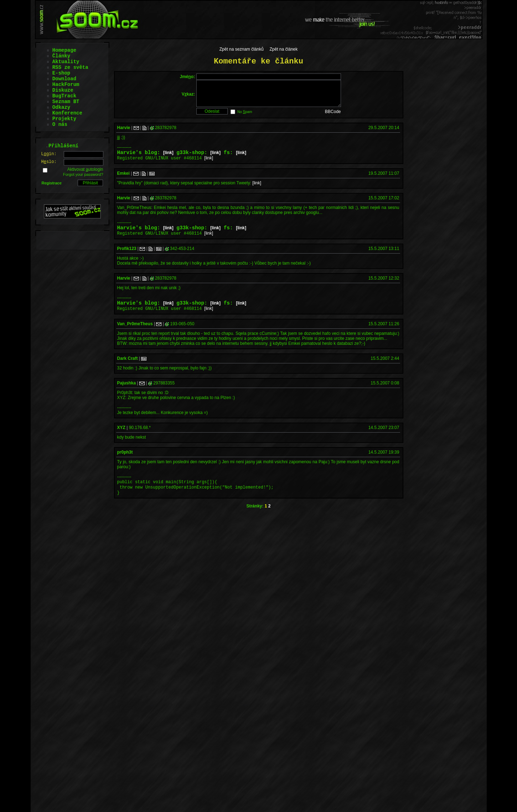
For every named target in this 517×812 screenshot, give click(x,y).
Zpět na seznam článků (242, 49)
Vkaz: (188, 97)
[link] (168, 159)
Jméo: (187, 77)
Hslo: (49, 162)
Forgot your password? (83, 174)
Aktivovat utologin (85, 169)
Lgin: (49, 154)
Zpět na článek (284, 49)
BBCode (333, 117)
